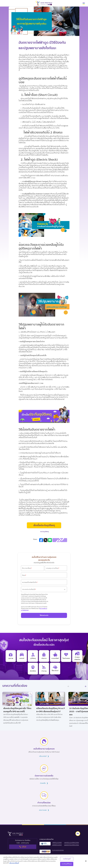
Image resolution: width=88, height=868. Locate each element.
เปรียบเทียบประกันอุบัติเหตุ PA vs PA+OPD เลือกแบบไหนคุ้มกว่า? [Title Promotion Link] (51, 710)
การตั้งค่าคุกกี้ (67, 859)
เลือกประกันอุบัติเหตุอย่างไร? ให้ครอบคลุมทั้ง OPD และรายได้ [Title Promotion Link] (17, 710)
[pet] (33, 669)
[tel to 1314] (23, 844)
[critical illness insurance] (66, 656)
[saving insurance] (55, 656)
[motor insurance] (22, 656)
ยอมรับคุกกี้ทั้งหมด (67, 864)
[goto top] (78, 834)
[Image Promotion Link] (17, 697)
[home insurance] (77, 656)
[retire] (44, 669)
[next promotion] (85, 686)
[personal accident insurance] (33, 656)
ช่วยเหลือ (44, 783)
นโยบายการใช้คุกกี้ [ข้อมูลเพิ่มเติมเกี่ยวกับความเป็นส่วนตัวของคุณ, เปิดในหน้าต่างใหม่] (14, 863)
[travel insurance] (44, 656)
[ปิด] (86, 861)
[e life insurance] (55, 669)
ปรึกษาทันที (44, 756)
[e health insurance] (11, 656)
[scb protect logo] (44, 3)
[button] (84, 4)
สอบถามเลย (44, 810)
